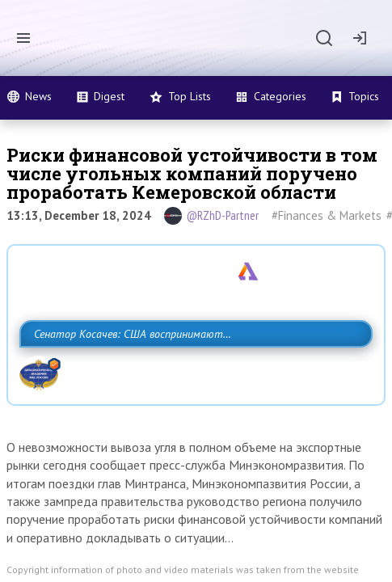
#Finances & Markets (327, 215)
